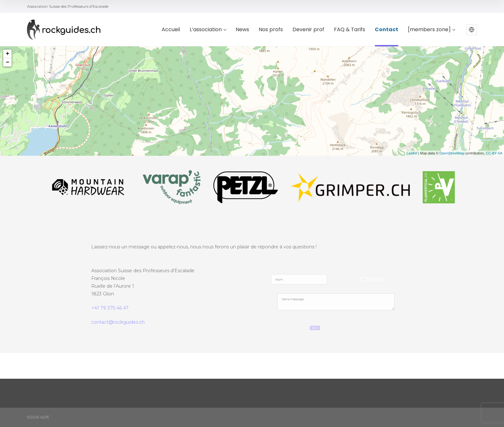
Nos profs (271, 30)
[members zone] (431, 30)
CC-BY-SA (494, 153)
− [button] (8, 62)
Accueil (171, 30)
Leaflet (412, 153)
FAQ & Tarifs (350, 30)
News (242, 30)
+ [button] (8, 54)
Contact (387, 30)
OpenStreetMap (452, 153)
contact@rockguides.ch (118, 322)
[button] (472, 30)
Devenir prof (308, 30)
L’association (208, 30)
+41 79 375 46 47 (110, 308)
